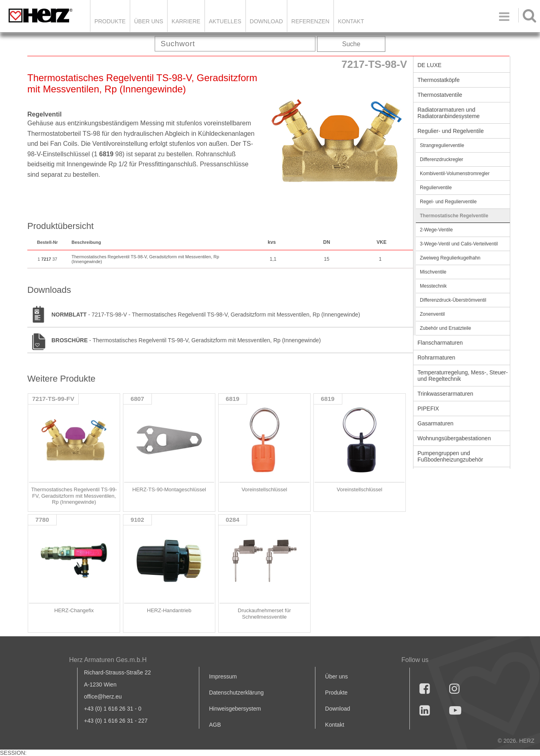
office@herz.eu (103, 697)
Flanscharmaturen (440, 343)
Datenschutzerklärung (236, 693)
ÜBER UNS (149, 21)
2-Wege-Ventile (436, 230)
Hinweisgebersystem (235, 709)
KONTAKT (351, 21)
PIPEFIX (428, 409)
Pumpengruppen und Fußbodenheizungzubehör (450, 456)
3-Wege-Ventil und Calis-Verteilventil (459, 244)
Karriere (186, 21)
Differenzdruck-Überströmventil (453, 300)
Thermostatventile (440, 95)
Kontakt (334, 725)
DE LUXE (430, 65)
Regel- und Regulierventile (448, 202)
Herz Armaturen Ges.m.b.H (108, 660)
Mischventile (433, 272)
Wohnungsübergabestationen (454, 438)
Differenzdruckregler (442, 159)
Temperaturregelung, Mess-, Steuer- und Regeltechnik (463, 376)
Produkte (110, 21)
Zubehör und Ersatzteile (445, 328)
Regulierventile (436, 188)
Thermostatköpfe (439, 80)
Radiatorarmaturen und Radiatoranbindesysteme (449, 113)
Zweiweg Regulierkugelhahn (450, 258)
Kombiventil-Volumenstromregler (455, 174)
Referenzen (310, 21)
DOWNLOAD (266, 21)
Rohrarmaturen (436, 358)
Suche (351, 44)
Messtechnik (433, 286)
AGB (215, 725)
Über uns (336, 676)
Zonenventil (432, 314)
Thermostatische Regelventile (454, 216)
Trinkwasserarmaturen (445, 394)
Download (337, 709)
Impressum (223, 676)
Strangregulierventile (442, 145)
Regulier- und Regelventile (451, 131)
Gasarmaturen (435, 423)
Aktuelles (225, 21)
